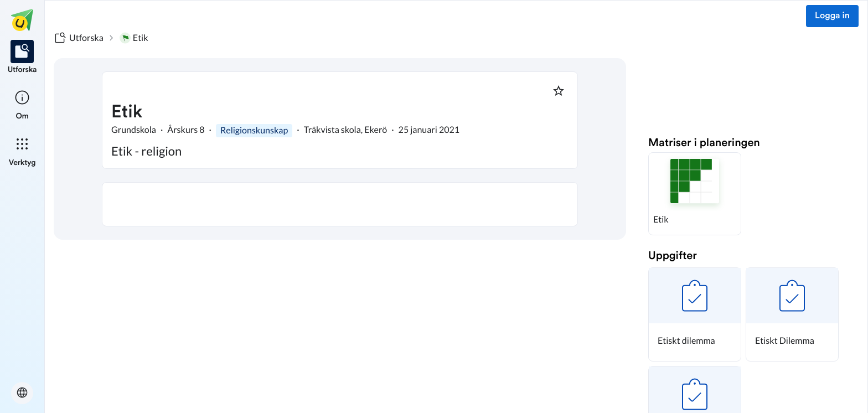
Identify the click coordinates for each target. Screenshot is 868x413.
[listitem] (22, 58)
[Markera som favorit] (559, 91)
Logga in (832, 16)
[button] (695, 194)
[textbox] (340, 204)
